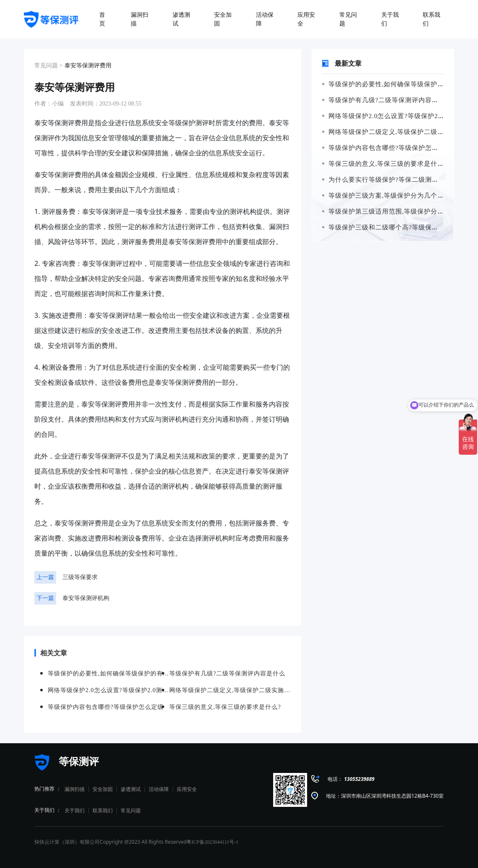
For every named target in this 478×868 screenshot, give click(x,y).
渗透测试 (131, 789)
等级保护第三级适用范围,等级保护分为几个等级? (398, 211)
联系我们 (103, 811)
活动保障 (159, 789)
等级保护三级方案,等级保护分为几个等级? (388, 196)
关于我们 (75, 811)
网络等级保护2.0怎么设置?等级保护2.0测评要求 (396, 116)
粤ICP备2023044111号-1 (212, 842)
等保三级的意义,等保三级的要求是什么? (385, 164)
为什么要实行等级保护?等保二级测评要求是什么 (397, 180)
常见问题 (131, 811)
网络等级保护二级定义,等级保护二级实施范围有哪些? (230, 690)
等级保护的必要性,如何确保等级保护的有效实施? (398, 84)
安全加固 (103, 789)
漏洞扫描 (75, 789)
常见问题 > (48, 66)
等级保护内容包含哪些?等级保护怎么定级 (387, 148)
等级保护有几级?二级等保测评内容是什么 (387, 100)
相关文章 (51, 653)
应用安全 (187, 789)
